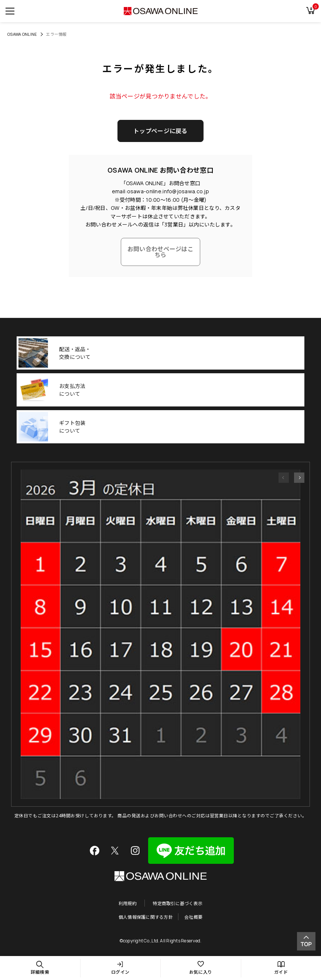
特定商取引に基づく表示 (177, 903)
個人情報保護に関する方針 (146, 917)
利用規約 (128, 903)
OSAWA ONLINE (22, 34)
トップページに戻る (160, 131)
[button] (284, 478)
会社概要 (193, 917)
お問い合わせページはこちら (160, 252)
